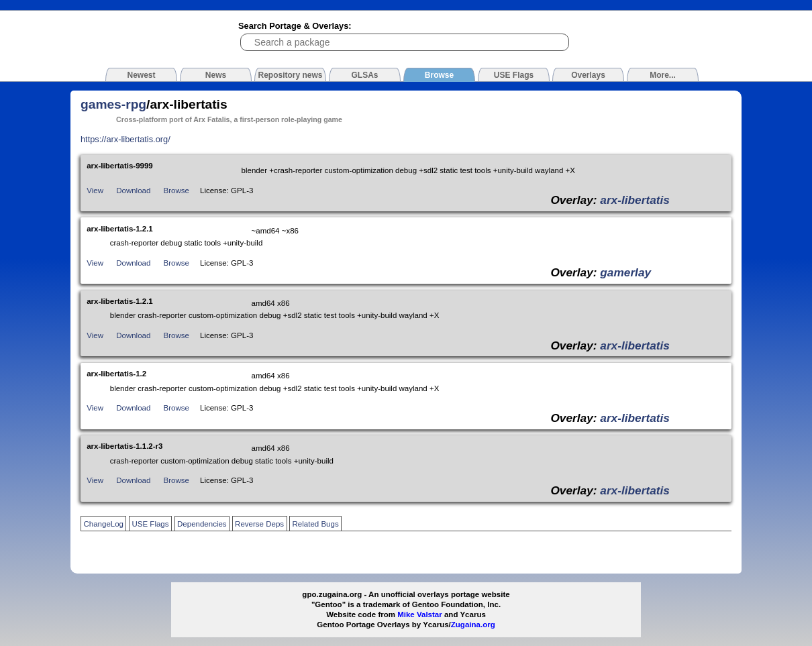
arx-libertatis (635, 200)
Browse (176, 191)
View (95, 191)
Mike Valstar (420, 614)
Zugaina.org (473, 625)
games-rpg (113, 104)
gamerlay (625, 272)
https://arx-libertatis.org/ (125, 139)
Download (133, 191)
